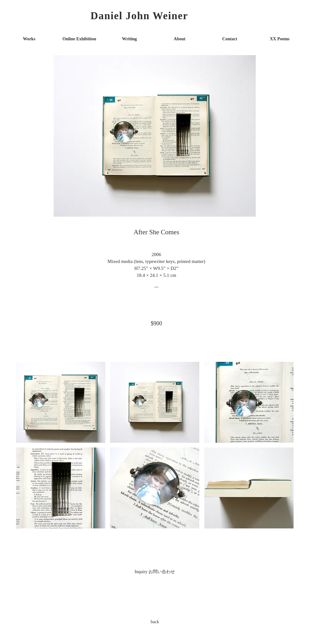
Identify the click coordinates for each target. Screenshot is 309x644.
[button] (61, 402)
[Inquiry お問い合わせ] (155, 572)
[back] (155, 622)
